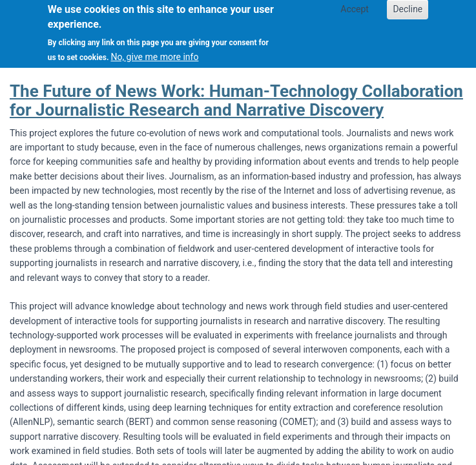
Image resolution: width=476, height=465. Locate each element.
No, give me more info (154, 50)
